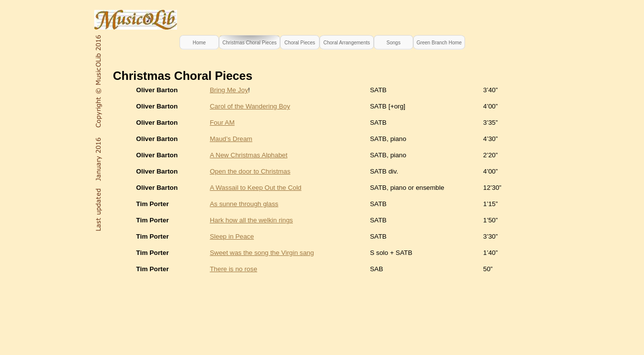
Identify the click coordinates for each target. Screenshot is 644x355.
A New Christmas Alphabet (248, 155)
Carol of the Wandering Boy (250, 106)
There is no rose (233, 269)
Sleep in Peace (232, 236)
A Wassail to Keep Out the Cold (255, 188)
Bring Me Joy (229, 90)
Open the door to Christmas (250, 171)
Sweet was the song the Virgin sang (262, 253)
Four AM (222, 123)
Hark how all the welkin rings (251, 220)
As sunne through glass (244, 204)
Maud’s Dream (231, 139)
